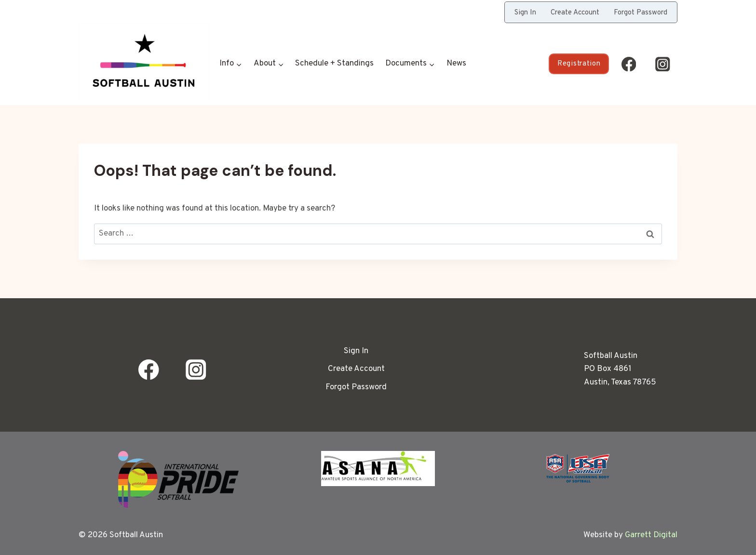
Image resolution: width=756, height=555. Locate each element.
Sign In (525, 13)
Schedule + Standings (334, 64)
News (456, 64)
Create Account (575, 13)
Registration (579, 64)
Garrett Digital (651, 535)
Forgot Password (641, 13)
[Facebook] (628, 64)
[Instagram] (663, 64)
